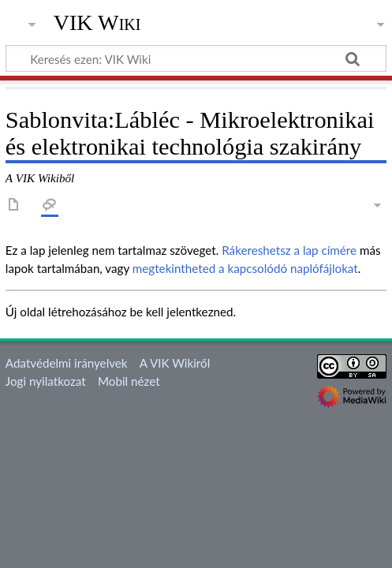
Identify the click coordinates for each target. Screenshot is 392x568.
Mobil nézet (129, 381)
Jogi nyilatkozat (46, 381)
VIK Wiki (97, 23)
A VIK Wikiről (175, 363)
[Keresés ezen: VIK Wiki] (196, 58)
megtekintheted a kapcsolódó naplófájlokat (245, 268)
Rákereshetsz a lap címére (289, 250)
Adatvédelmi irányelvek (67, 363)
